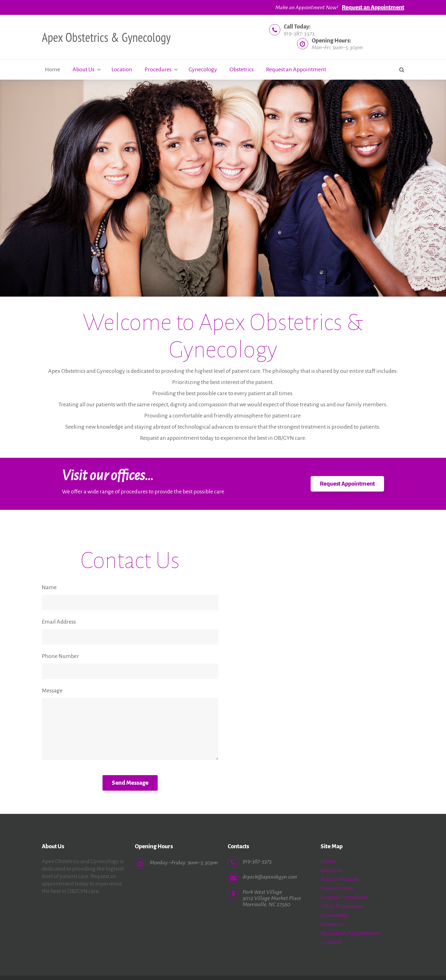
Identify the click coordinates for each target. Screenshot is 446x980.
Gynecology (203, 69)
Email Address (59, 622)
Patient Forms (337, 888)
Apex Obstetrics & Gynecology (106, 37)
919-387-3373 (299, 33)
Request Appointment (347, 484)
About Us (83, 69)
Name (49, 587)
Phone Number (60, 656)
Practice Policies (340, 879)
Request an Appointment (373, 7)
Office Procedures (342, 906)
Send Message (130, 783)
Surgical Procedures (344, 897)
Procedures (158, 69)
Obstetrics (242, 69)
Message (52, 691)
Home (52, 69)
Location (122, 69)
